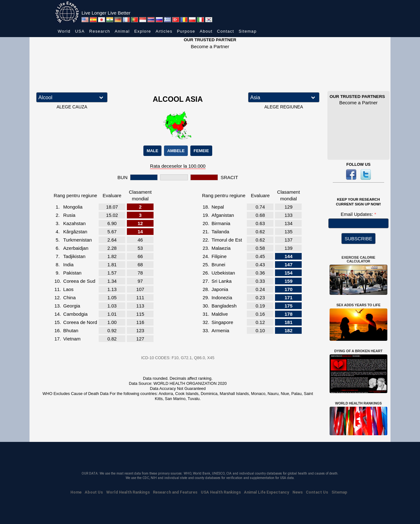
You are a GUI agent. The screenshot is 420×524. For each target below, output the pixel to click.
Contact (226, 31)
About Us (94, 492)
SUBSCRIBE (359, 239)
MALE (152, 151)
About (206, 31)
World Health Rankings (128, 492)
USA (80, 31)
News (298, 492)
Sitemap (248, 31)
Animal (122, 31)
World (64, 31)
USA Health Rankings (221, 492)
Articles (164, 31)
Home (76, 492)
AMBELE (176, 151)
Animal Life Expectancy (266, 492)
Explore (143, 31)
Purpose (186, 31)
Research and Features (175, 492)
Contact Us (317, 492)
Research (100, 31)
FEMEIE (201, 151)
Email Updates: (358, 214)
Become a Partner (210, 46)
